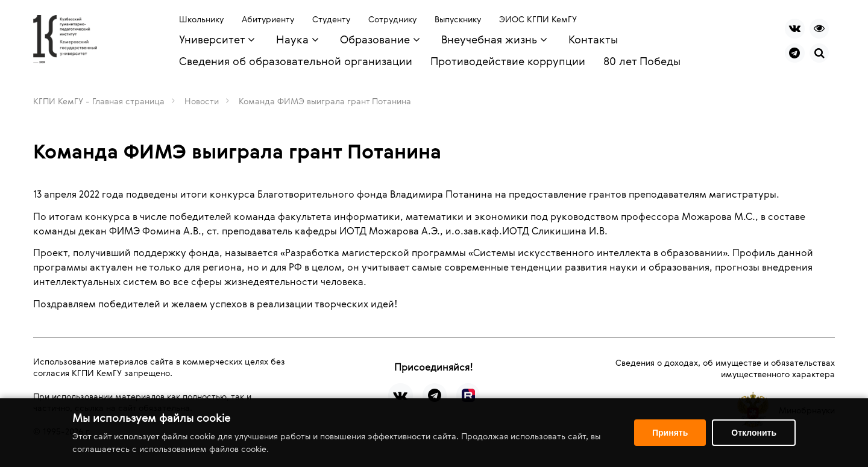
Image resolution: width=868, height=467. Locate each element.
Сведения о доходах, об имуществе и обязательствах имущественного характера (725, 368)
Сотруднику (392, 19)
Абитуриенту (268, 19)
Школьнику (201, 19)
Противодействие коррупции (508, 61)
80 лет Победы (642, 61)
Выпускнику (458, 19)
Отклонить (754, 433)
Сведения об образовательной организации (296, 61)
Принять (670, 433)
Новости (202, 101)
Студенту (331, 19)
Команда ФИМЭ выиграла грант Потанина (325, 101)
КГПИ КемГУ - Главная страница (99, 101)
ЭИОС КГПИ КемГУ (538, 19)
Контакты (593, 39)
